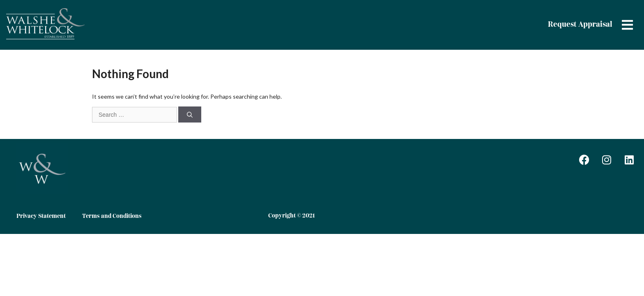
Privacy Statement (41, 216)
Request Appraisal (580, 25)
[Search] (190, 114)
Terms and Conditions (112, 216)
